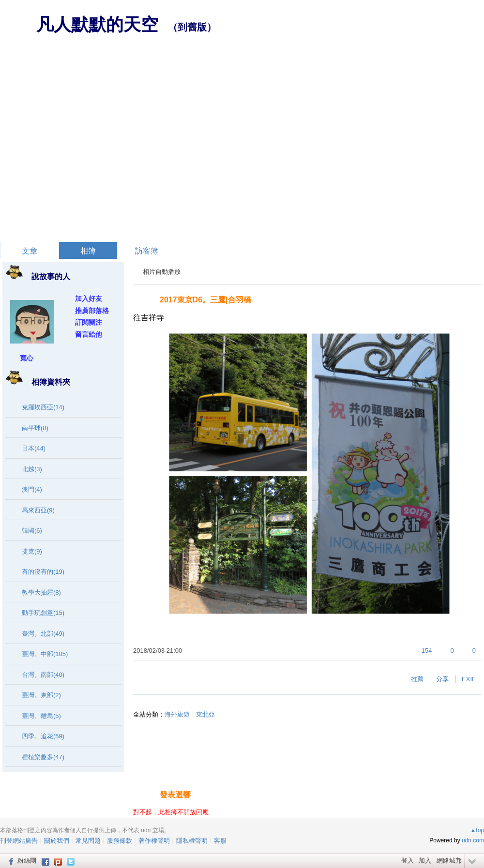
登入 (408, 861)
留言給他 (89, 334)
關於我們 (57, 841)
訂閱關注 (89, 322)
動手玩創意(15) (43, 613)
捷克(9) (32, 551)
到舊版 (192, 27)
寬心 (27, 358)
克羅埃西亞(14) (43, 407)
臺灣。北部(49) (43, 634)
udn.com (473, 840)
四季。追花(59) (43, 736)
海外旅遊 (177, 714)
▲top (477, 830)
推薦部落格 (92, 311)
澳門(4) (32, 489)
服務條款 (120, 841)
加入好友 (89, 299)
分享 (442, 679)
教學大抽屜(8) (41, 592)
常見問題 (88, 841)
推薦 (417, 679)
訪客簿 (147, 251)
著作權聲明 (154, 841)
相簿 (88, 251)
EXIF (469, 679)
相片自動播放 (162, 272)
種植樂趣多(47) (43, 757)
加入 (425, 861)
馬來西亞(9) (38, 510)
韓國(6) (32, 531)
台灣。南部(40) (43, 675)
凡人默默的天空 (97, 24)
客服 (220, 841)
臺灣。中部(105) (45, 654)
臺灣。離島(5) (41, 716)
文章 (30, 251)
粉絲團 (27, 861)
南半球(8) (35, 428)
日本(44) (34, 448)
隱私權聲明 (192, 841)
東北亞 (205, 714)
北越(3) (32, 469)
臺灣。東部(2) (41, 695)
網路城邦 (449, 861)
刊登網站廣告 (19, 841)
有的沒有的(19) (43, 572)
